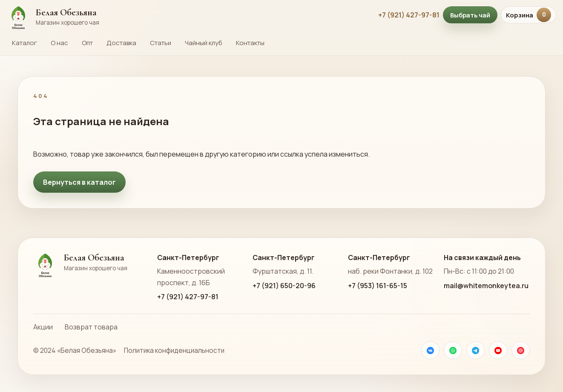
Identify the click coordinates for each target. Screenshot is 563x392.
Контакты (250, 43)
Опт (87, 43)
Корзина (529, 15)
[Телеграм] (475, 350)
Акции (43, 327)
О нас (59, 43)
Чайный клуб (204, 43)
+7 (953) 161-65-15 (378, 286)
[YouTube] (498, 350)
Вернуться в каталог (79, 182)
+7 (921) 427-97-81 (409, 15)
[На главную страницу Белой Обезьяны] (188, 15)
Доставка (121, 43)
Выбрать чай (470, 15)
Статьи (161, 43)
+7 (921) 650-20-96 (284, 286)
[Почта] (521, 350)
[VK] (430, 350)
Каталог (24, 43)
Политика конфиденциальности (174, 351)
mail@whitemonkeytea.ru (486, 286)
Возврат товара (91, 327)
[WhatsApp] (453, 350)
